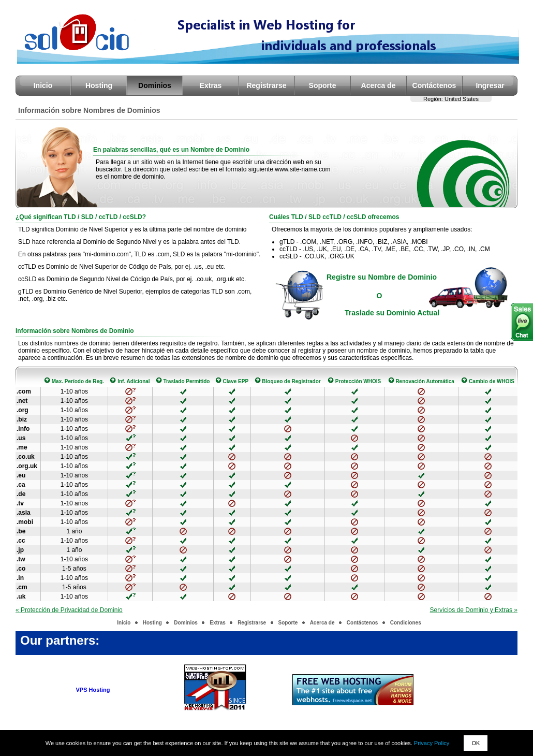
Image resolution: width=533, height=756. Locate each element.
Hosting (99, 85)
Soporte (323, 85)
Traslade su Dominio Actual (392, 313)
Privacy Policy (432, 743)
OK (476, 743)
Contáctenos (434, 85)
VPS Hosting (93, 690)
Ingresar (490, 85)
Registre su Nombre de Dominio (382, 277)
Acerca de (379, 85)
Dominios (155, 85)
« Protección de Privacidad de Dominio (69, 610)
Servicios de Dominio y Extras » (474, 610)
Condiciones (406, 623)
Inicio (43, 85)
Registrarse (266, 85)
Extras (211, 85)
